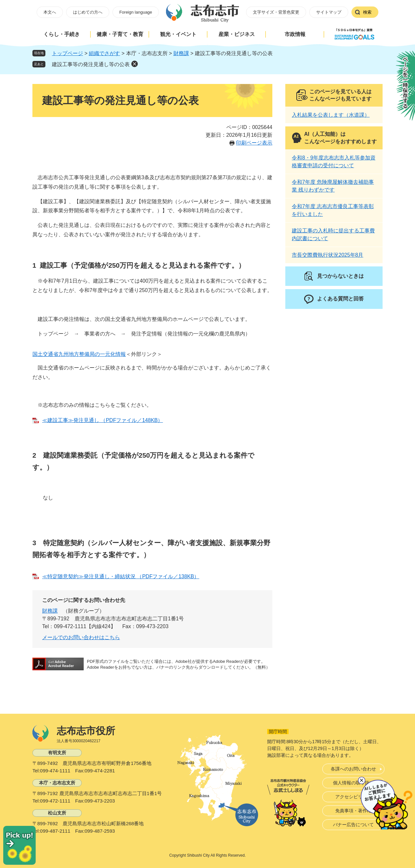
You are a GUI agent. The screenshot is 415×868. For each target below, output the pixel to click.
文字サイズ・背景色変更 (276, 12)
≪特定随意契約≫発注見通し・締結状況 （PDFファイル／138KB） (121, 576)
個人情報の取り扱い (353, 783)
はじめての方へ (88, 12)
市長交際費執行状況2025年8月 (328, 255)
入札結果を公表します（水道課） (331, 115)
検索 (367, 12)
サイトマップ (329, 12)
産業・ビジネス (237, 34)
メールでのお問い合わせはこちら (81, 637)
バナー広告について (353, 825)
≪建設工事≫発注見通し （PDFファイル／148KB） (102, 420)
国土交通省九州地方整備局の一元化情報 (79, 354)
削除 (135, 64)
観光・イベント (178, 34)
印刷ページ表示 (254, 143)
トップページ (67, 53)
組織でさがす (104, 53)
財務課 (181, 53)
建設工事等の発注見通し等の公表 (91, 64)
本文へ (50, 12)
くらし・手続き (62, 34)
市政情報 (295, 34)
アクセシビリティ (353, 797)
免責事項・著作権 (353, 811)
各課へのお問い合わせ (353, 769)
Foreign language (136, 12)
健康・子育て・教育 (120, 34)
